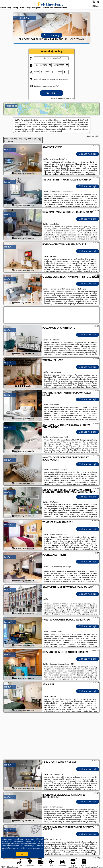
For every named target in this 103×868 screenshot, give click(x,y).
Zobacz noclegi (88, 154)
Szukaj (52, 93)
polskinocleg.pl (51, 4)
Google (40, 839)
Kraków (8, 150)
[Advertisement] (52, 736)
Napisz (100, 867)
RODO (4, 850)
